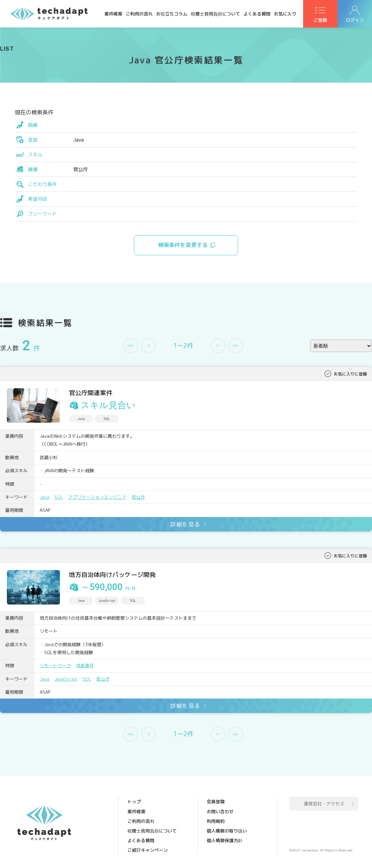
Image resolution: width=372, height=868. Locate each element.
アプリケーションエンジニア (97, 497)
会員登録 (216, 802)
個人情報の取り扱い (227, 830)
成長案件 (85, 665)
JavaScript (66, 679)
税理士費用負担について (215, 14)
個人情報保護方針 (225, 840)
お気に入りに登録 (350, 374)
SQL (59, 497)
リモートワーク (55, 665)
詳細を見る (185, 524)
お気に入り (285, 14)
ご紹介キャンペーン (148, 850)
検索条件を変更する (183, 245)
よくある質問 (257, 14)
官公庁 (138, 497)
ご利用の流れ (139, 14)
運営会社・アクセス (324, 804)
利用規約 (216, 821)
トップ (134, 802)
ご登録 (321, 21)
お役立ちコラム (172, 14)
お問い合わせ (220, 811)
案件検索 (113, 14)
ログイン (355, 21)
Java (44, 497)
